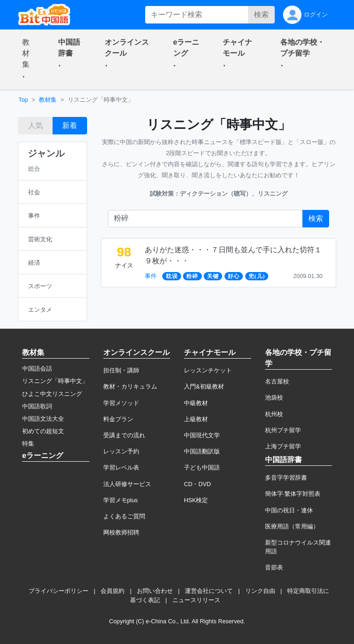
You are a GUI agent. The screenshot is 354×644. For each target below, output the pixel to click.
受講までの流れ (124, 435)
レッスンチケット (208, 370)
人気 (35, 125)
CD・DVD (198, 484)
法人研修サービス (127, 484)
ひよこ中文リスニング (52, 394)
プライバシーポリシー (59, 591)
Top (23, 100)
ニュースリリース (196, 600)
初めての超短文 (43, 431)
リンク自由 (260, 591)
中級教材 (196, 403)
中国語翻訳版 (202, 451)
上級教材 (196, 419)
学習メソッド (121, 403)
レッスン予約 (121, 451)
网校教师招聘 (121, 532)
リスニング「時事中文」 (55, 381)
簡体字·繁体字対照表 (293, 494)
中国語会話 (37, 368)
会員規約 (112, 591)
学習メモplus (121, 500)
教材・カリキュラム (130, 386)
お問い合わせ (155, 591)
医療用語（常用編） (292, 526)
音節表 (274, 567)
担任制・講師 (121, 370)
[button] (29, 59)
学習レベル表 (121, 467)
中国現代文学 (202, 435)
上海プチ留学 (283, 446)
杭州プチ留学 (283, 430)
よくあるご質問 (124, 516)
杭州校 (274, 414)
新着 (70, 125)
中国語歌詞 (37, 406)
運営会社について (209, 591)
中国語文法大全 (43, 419)
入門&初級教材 (204, 386)
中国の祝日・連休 (289, 510)
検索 (261, 15)
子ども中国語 (202, 467)
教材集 (48, 100)
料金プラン (118, 419)
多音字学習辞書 (286, 478)
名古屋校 (277, 381)
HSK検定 (196, 500)
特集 (28, 444)
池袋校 (274, 397)
